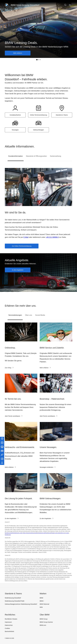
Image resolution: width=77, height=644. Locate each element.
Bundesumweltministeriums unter (14, 533)
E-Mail (26, 237)
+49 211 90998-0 (52, 237)
